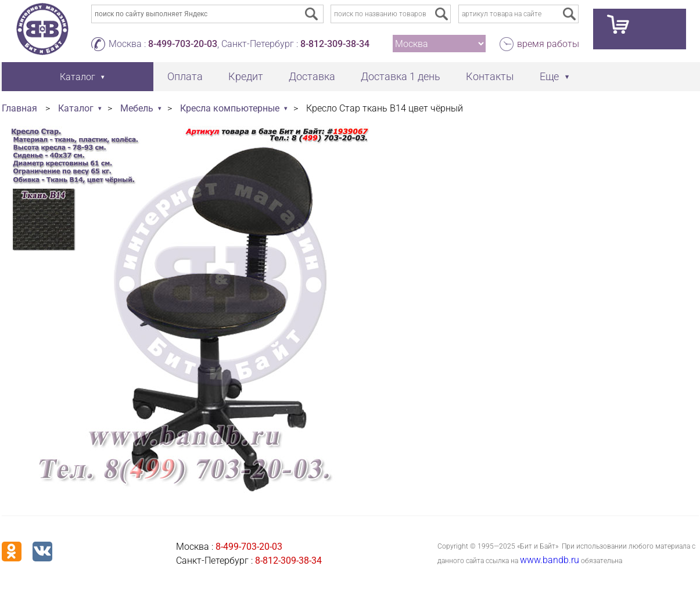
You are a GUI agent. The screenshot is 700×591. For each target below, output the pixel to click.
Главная (19, 108)
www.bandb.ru (550, 560)
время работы (548, 44)
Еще (549, 76)
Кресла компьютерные (230, 108)
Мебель (137, 108)
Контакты (490, 76)
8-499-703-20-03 (183, 44)
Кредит (246, 76)
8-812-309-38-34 (335, 44)
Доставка (312, 76)
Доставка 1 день (401, 76)
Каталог (76, 108)
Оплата (185, 76)
